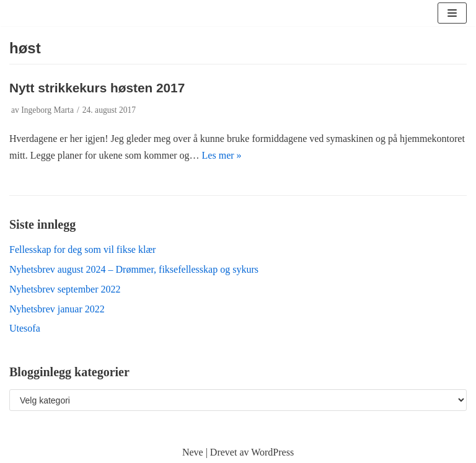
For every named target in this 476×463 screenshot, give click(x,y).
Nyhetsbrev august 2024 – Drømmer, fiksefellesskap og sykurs (134, 269)
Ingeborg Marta (47, 110)
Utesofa (25, 328)
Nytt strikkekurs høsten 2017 (97, 88)
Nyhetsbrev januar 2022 (57, 309)
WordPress (272, 452)
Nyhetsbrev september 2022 (65, 289)
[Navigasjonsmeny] (452, 13)
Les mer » (222, 155)
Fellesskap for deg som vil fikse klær (82, 249)
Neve (193, 452)
